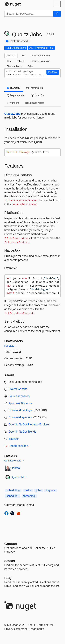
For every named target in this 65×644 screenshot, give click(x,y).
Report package (18, 446)
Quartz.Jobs (12, 114)
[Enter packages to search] (29, 14)
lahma (16, 468)
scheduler (12, 496)
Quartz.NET (20, 477)
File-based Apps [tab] (14, 66)
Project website (18, 389)
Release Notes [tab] (35, 103)
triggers (51, 490)
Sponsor (14, 439)
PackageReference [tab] (40, 56)
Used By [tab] (38, 95)
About (31, 625)
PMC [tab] (23, 56)
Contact (11, 544)
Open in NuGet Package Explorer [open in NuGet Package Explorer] (29, 424)
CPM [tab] (9, 61)
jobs (39, 490)
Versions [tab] (13, 103)
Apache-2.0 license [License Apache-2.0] (20, 403)
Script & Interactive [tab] (41, 61)
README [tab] (14, 88)
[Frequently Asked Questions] (8, 578)
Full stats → (11, 346)
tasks (28, 490)
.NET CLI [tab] (11, 56)
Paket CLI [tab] (21, 61)
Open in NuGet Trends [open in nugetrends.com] (22, 432)
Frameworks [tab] (35, 88)
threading (29, 496)
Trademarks (37, 629)
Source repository (19, 396)
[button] (53, 72)
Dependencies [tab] (16, 95)
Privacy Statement (16, 629)
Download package (20, 410)
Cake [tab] (30, 66)
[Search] (57, 14)
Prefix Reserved (19, 41)
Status (10, 561)
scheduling (13, 490)
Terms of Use (45, 625)
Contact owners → (14, 461)
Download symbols (20, 417)
